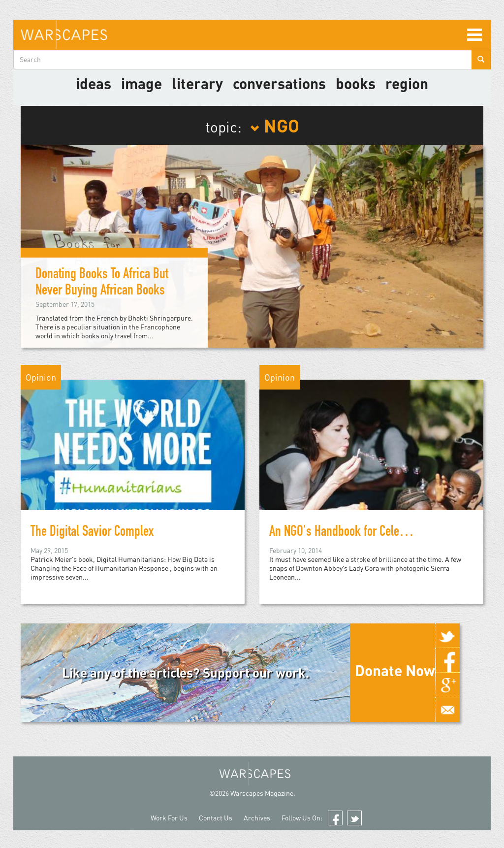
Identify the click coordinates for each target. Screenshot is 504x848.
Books (356, 83)
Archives (257, 818)
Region (407, 83)
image (142, 83)
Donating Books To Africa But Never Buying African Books (102, 283)
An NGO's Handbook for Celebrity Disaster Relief (380, 533)
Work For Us (169, 818)
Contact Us (216, 818)
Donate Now (395, 670)
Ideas (94, 83)
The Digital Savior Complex (92, 533)
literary (197, 83)
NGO (275, 125)
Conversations (279, 83)
